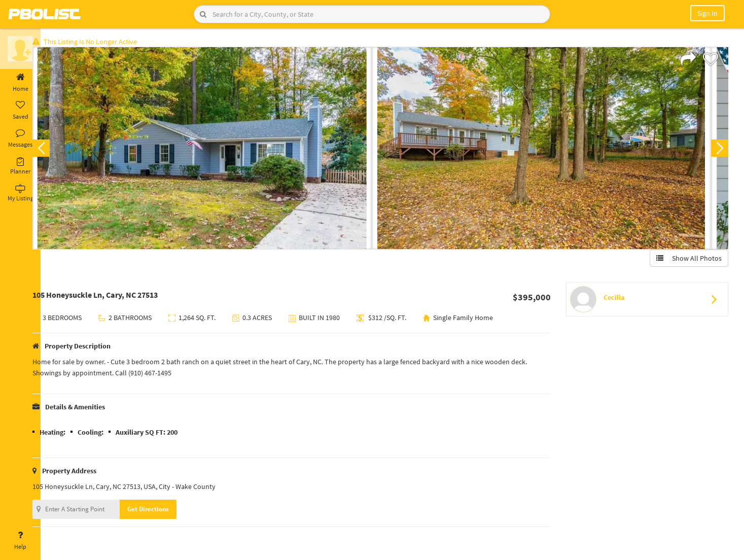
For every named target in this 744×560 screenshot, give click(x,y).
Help (20, 541)
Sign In (707, 13)
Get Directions (164, 511)
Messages (20, 138)
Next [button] (718, 150)
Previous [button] (57, 150)
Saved (20, 111)
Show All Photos (687, 260)
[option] (218, 150)
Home (20, 83)
